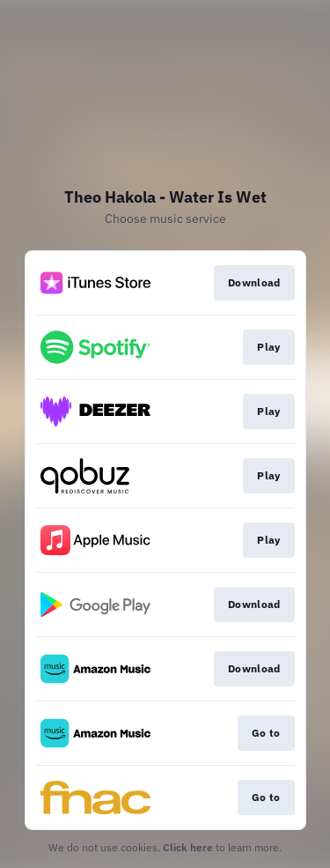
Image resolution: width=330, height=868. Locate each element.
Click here (188, 847)
